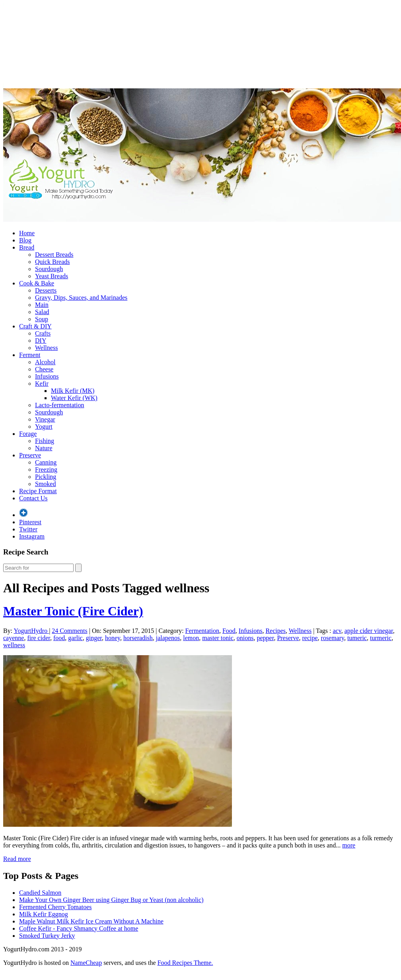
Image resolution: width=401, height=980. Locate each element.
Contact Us (33, 498)
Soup (42, 319)
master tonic (218, 638)
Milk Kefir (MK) (73, 391)
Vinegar (45, 419)
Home (27, 233)
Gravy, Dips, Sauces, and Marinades (81, 298)
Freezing (46, 470)
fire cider (39, 638)
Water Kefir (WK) (74, 398)
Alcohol (45, 362)
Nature (44, 448)
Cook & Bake (37, 283)
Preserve (30, 455)
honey (113, 638)
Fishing (45, 441)
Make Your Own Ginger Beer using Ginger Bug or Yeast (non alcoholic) (111, 900)
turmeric (381, 638)
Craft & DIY (35, 326)
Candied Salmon (40, 893)
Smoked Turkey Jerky (47, 936)
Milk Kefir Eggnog (44, 914)
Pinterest (30, 522)
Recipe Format (38, 491)
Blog (25, 240)
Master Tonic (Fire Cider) (73, 611)
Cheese (44, 369)
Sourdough (49, 269)
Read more (17, 859)
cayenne (14, 638)
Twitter (28, 529)
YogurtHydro (32, 631)
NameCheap (86, 963)
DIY (41, 341)
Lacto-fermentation (60, 405)
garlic (75, 638)
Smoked (45, 484)
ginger (94, 638)
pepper (266, 638)
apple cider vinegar (369, 631)
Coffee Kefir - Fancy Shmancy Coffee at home (79, 928)
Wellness (46, 348)
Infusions (47, 376)
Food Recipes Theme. (185, 963)
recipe (310, 638)
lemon (191, 638)
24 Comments (69, 631)
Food (229, 631)
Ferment (30, 355)
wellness (14, 645)
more (349, 845)
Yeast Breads (52, 276)
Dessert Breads (54, 255)
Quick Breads (53, 262)
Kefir (42, 384)
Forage (28, 434)
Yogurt (44, 427)
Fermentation (202, 631)
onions (245, 638)
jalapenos (168, 638)
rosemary (333, 638)
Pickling (46, 477)
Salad (42, 312)
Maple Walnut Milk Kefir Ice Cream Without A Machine (91, 921)
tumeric (357, 638)
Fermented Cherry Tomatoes (55, 907)
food (59, 638)
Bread (27, 247)
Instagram (32, 536)
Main (42, 305)
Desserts (46, 290)
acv (337, 631)
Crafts (43, 333)
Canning (46, 462)
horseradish (138, 638)
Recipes (275, 631)
